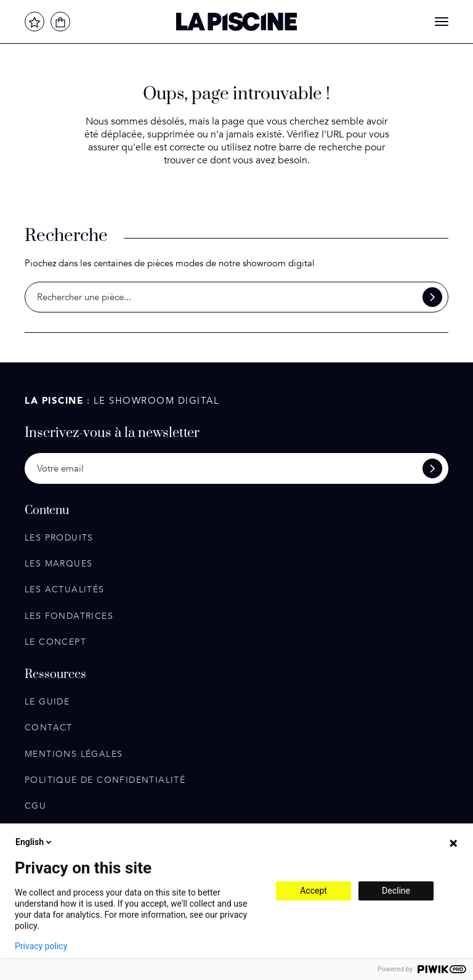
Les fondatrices (69, 616)
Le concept (55, 642)
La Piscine (236, 22)
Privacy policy (41, 946)
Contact (49, 728)
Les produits (59, 538)
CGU (35, 806)
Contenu (47, 511)
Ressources (55, 675)
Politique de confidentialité (105, 780)
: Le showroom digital (122, 401)
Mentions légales (74, 754)
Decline (396, 891)
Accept (313, 891)
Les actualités (65, 590)
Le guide (47, 702)
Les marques (59, 564)
